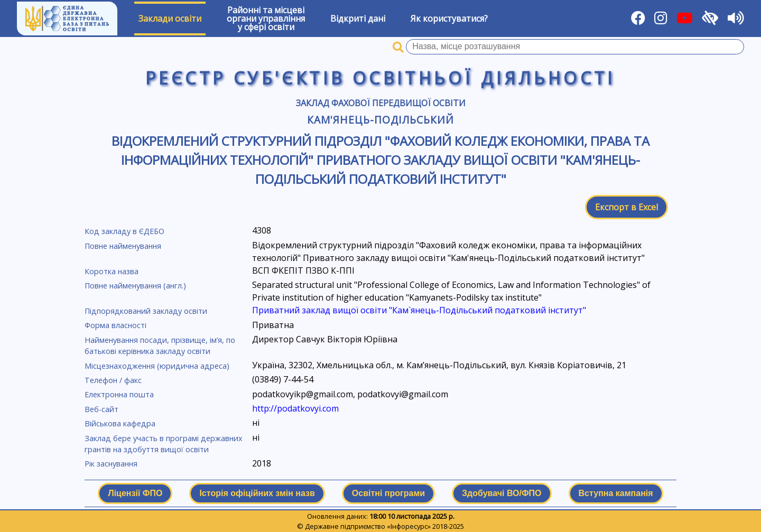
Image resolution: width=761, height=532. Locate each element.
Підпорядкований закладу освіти (146, 311)
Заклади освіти (170, 18)
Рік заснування (111, 464)
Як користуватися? (449, 18)
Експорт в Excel (627, 207)
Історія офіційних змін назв (257, 493)
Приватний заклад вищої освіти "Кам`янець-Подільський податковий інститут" (419, 310)
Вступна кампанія (616, 493)
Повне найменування (123, 246)
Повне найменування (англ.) (135, 286)
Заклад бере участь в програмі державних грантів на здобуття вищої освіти (164, 444)
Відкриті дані (358, 18)
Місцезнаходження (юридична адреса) (157, 366)
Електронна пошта (119, 394)
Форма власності (115, 325)
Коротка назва (112, 271)
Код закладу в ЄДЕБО (124, 231)
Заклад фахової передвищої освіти (381, 103)
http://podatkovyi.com (295, 408)
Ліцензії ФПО (135, 493)
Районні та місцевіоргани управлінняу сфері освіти (266, 18)
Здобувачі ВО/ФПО (502, 493)
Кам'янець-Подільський (380, 120)
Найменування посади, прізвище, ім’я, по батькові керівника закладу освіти (160, 346)
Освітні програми (388, 493)
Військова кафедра (120, 423)
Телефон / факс (113, 380)
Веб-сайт (101, 409)
